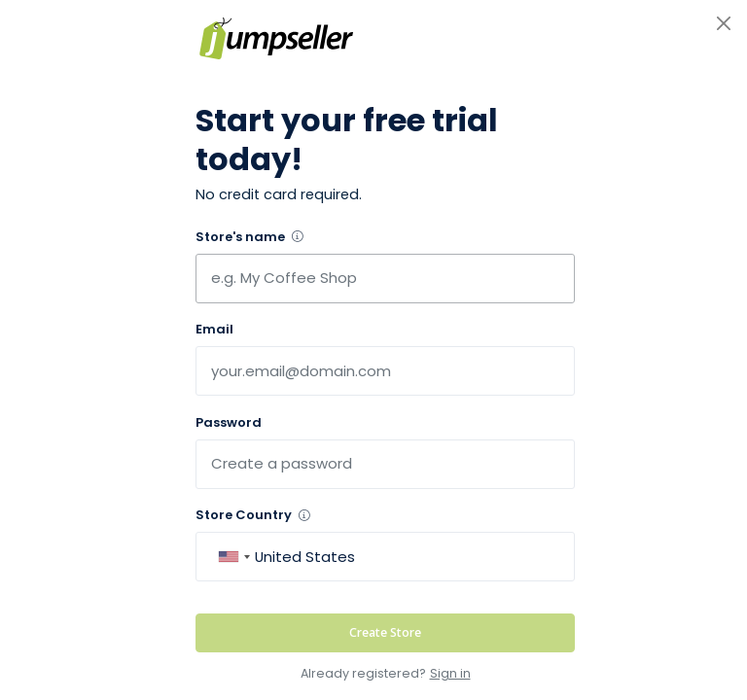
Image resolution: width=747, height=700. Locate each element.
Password (229, 422)
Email (214, 329)
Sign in (450, 673)
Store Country (252, 515)
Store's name (249, 237)
